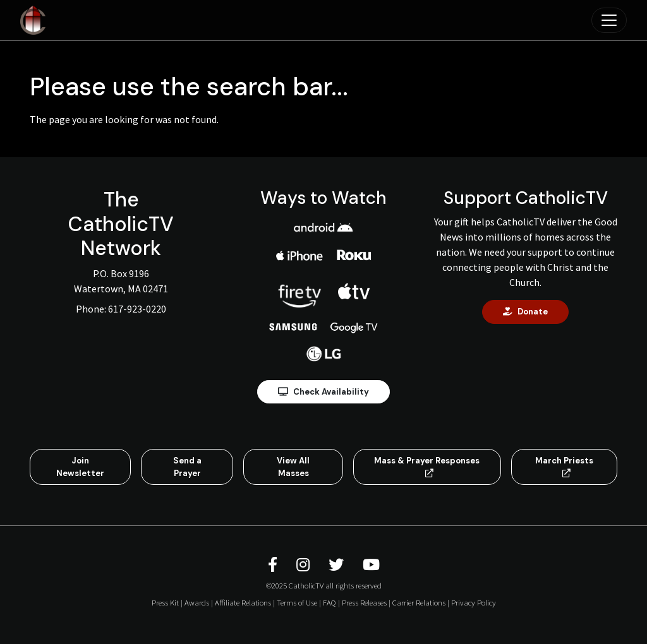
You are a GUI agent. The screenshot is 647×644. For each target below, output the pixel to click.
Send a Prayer (187, 467)
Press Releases (364, 602)
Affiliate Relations (243, 602)
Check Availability (323, 392)
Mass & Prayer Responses (427, 466)
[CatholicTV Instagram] (305, 565)
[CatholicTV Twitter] (338, 565)
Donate (525, 312)
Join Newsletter (80, 467)
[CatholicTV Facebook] (275, 565)
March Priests (564, 466)
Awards (197, 602)
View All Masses (293, 467)
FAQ (330, 602)
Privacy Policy (474, 602)
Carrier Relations (419, 602)
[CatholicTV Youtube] (371, 565)
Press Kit (165, 602)
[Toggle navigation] (609, 20)
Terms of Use (297, 602)
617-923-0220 (137, 309)
